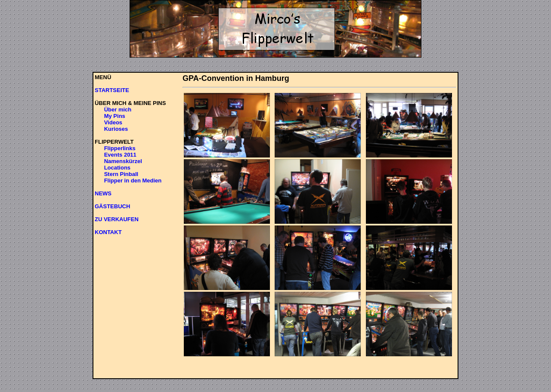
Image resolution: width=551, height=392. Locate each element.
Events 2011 (120, 155)
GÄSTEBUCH (112, 206)
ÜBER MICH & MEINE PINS (130, 103)
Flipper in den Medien (133, 181)
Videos (113, 122)
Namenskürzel (123, 161)
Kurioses (116, 129)
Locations (117, 168)
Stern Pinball (121, 174)
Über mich (118, 110)
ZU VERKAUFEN (117, 219)
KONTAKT (108, 232)
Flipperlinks (120, 148)
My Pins (115, 116)
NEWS (103, 193)
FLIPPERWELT (114, 142)
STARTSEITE (112, 90)
